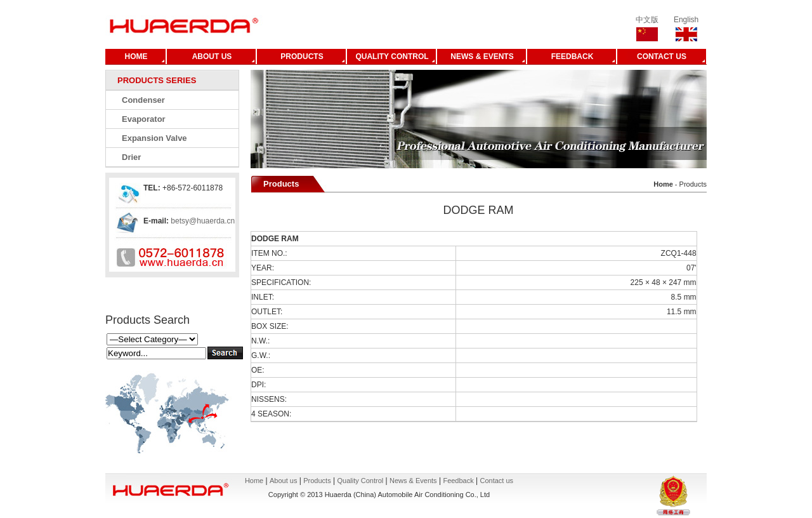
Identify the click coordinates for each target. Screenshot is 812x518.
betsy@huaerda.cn (202, 221)
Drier (131, 157)
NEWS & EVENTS (482, 56)
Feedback (458, 481)
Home (254, 481)
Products (317, 481)
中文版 (647, 20)
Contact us (497, 481)
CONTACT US (662, 56)
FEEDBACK (573, 56)
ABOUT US (212, 56)
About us (283, 481)
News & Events (413, 481)
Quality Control (360, 481)
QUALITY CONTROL (392, 56)
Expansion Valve (154, 138)
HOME (136, 56)
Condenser (143, 100)
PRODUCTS (302, 56)
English (686, 20)
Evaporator (144, 119)
